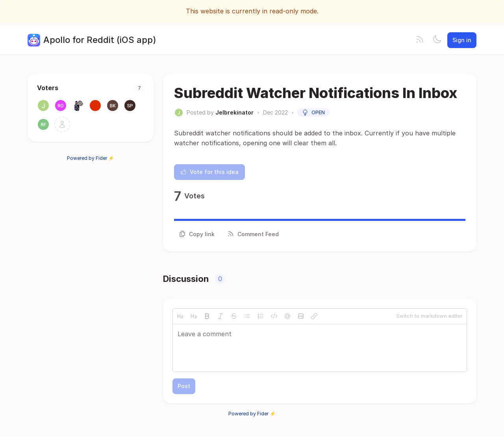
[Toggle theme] (437, 40)
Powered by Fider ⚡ (91, 158)
